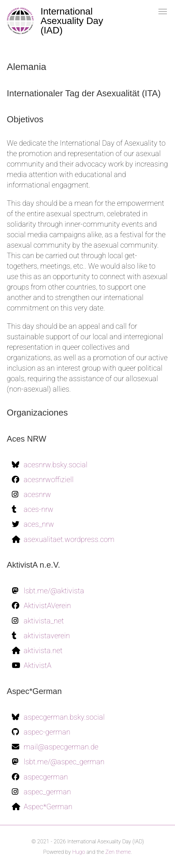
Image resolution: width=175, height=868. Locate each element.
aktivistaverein (47, 636)
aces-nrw (39, 509)
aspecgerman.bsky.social (64, 717)
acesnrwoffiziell (49, 480)
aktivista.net (43, 651)
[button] (163, 11)
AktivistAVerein (47, 606)
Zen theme (118, 852)
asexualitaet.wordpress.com (69, 539)
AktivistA (37, 665)
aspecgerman (46, 777)
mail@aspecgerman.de (61, 747)
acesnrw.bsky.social (56, 465)
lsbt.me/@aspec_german (64, 762)
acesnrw (37, 494)
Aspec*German (48, 807)
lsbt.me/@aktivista (54, 591)
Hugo (79, 852)
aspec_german (47, 792)
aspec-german (47, 732)
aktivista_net (44, 621)
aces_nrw (39, 524)
